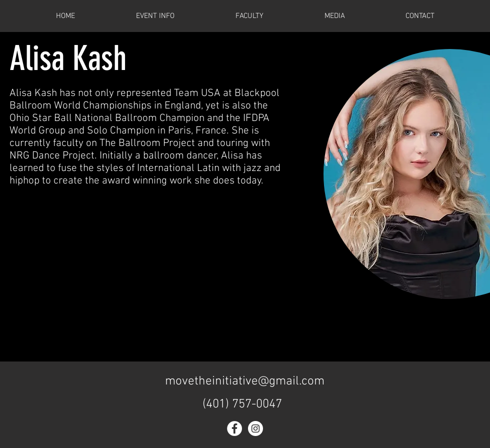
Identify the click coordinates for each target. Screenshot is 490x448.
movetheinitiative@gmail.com (245, 381)
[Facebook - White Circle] (234, 428)
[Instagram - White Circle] (255, 428)
